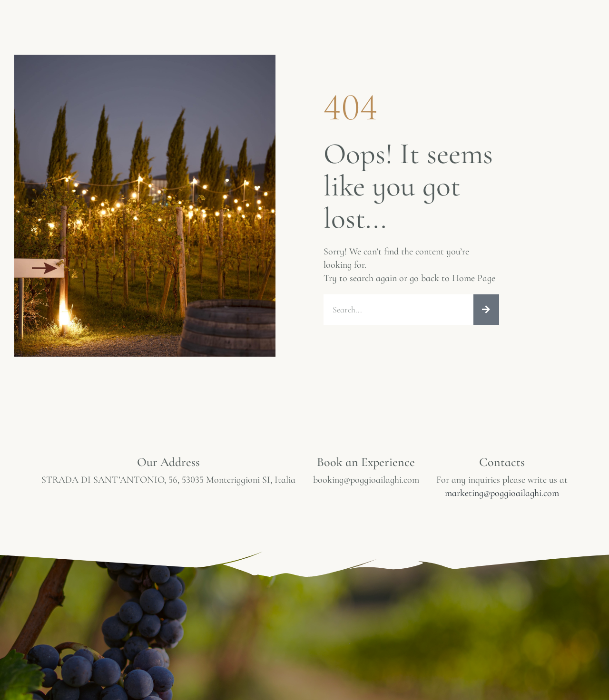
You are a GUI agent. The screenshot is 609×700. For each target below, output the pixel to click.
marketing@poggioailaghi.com (502, 493)
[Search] (486, 310)
